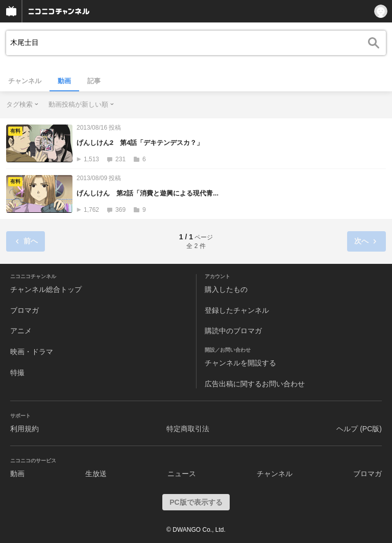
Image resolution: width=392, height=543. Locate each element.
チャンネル (25, 81)
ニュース (182, 474)
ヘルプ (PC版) (359, 429)
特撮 (17, 373)
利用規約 (24, 429)
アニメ (21, 331)
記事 (94, 81)
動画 (64, 81)
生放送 (96, 474)
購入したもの (226, 289)
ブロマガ (24, 310)
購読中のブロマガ (233, 331)
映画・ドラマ (32, 352)
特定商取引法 (188, 429)
